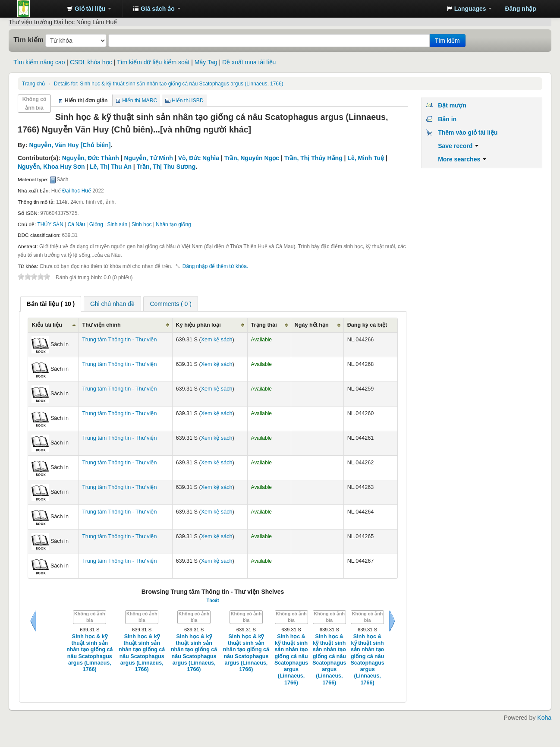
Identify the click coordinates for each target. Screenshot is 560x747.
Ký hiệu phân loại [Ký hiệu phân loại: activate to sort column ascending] (198, 325)
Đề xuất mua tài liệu (249, 62)
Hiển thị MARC (140, 101)
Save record (458, 146)
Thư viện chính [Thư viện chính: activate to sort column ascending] (101, 325)
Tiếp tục (392, 621)
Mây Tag (206, 62)
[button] (89, 9)
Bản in (447, 119)
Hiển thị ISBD (188, 101)
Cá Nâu (76, 224)
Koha (544, 718)
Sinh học (142, 224)
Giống (96, 224)
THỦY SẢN (50, 224)
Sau (33, 621)
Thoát (213, 600)
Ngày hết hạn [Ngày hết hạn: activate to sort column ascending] (312, 325)
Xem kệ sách (217, 340)
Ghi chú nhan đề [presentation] (112, 304)
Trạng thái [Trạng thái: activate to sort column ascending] (264, 325)
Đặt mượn (452, 105)
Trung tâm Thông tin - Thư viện (39, 9)
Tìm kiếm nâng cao (39, 62)
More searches (462, 159)
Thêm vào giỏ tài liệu (468, 132)
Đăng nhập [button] (521, 9)
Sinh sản (118, 224)
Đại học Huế (77, 191)
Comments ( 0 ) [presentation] (170, 304)
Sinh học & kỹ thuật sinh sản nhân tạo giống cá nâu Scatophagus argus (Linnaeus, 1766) (168, 84)
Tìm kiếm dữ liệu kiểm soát (153, 62)
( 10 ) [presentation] (51, 304)
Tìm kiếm (28, 40)
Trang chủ (33, 84)
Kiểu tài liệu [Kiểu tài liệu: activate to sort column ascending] (47, 325)
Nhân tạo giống (173, 224)
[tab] (51, 304)
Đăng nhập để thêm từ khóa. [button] (215, 266)
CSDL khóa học (91, 62)
